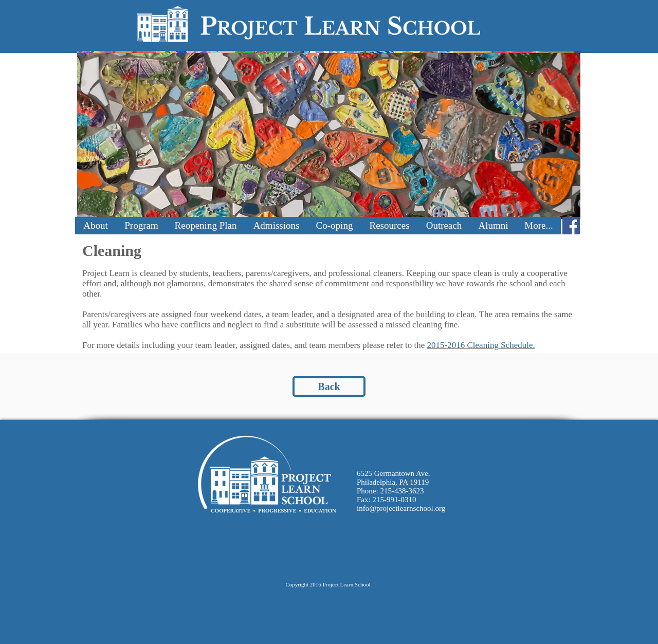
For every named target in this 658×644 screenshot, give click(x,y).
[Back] (329, 387)
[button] (96, 226)
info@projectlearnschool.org (401, 508)
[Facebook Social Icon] (571, 226)
